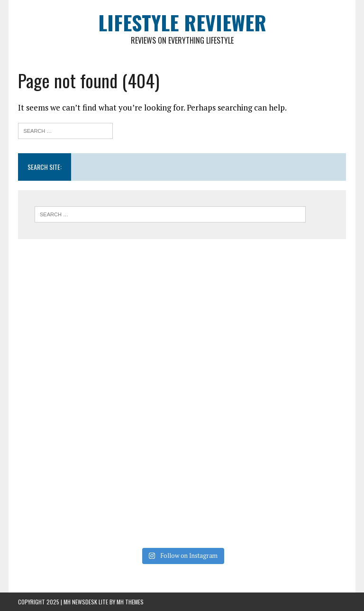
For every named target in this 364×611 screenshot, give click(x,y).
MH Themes (130, 602)
